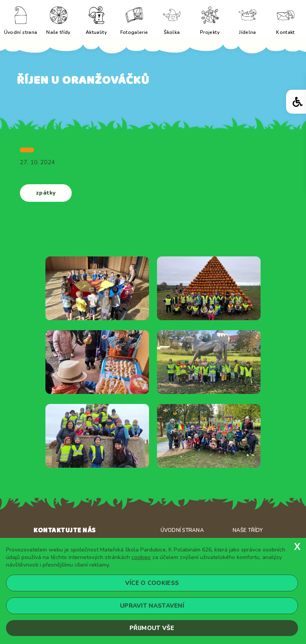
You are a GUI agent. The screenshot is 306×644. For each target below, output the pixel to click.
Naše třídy (248, 530)
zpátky (46, 193)
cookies (141, 557)
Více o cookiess (152, 583)
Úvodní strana (182, 530)
